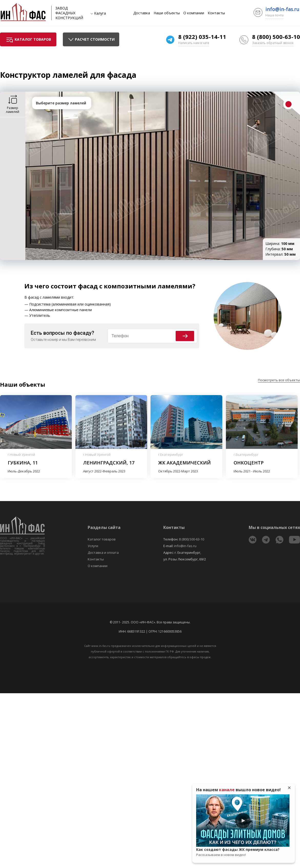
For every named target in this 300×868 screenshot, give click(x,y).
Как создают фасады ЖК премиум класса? (243, 852)
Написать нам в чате (194, 43)
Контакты (216, 13)
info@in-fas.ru (282, 9)
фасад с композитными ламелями (135, 286)
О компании (194, 13)
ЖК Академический (184, 463)
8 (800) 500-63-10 (276, 37)
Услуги (93, 546)
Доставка (142, 13)
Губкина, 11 (23, 463)
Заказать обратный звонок (273, 43)
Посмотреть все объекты (279, 380)
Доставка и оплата (103, 552)
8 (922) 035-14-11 (202, 37)
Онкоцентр (249, 463)
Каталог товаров (102, 539)
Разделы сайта (104, 527)
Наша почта (274, 15)
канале (227, 790)
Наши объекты (167, 13)
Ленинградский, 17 (109, 463)
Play (243, 821)
